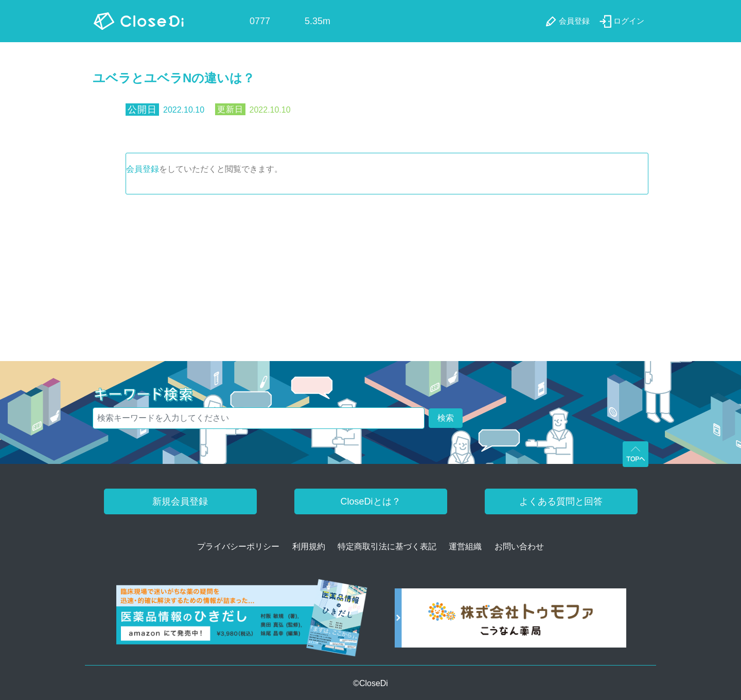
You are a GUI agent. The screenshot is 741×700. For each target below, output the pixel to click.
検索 (446, 418)
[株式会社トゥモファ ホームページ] (510, 622)
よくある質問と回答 (561, 501)
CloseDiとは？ (370, 501)
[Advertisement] (370, 272)
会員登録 (143, 169)
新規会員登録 (180, 501)
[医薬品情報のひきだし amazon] (242, 622)
